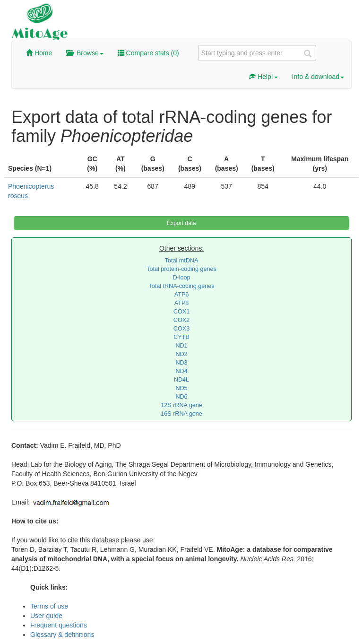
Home (39, 53)
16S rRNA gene (181, 414)
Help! (264, 77)
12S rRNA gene (181, 405)
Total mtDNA (182, 261)
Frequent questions (59, 625)
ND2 (181, 354)
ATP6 (182, 295)
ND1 (181, 346)
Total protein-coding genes (181, 269)
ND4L (181, 380)
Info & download (318, 77)
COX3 (181, 329)
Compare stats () (148, 53)
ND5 (181, 388)
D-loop (181, 278)
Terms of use (49, 606)
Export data (181, 223)
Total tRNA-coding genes (181, 286)
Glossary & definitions (62, 635)
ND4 (181, 371)
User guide (46, 616)
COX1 (181, 312)
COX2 (181, 320)
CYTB (181, 337)
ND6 (181, 397)
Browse (85, 53)
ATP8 (182, 303)
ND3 (181, 363)
